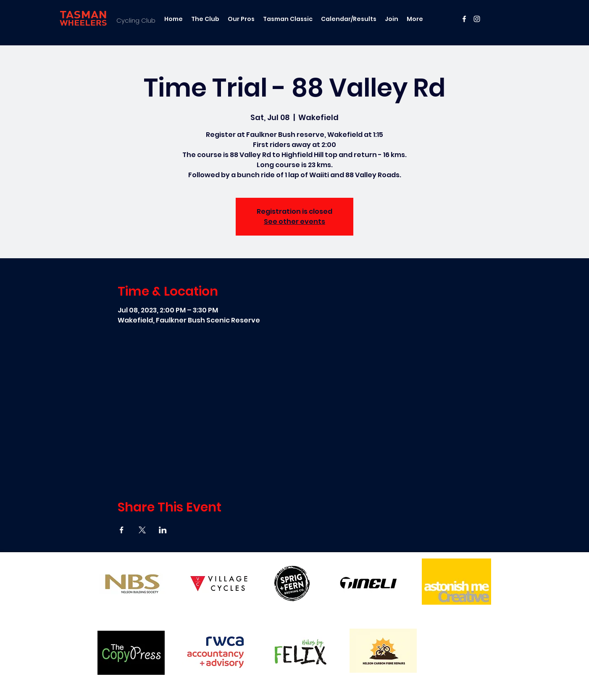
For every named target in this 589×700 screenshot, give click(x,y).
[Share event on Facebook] (122, 530)
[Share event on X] (142, 530)
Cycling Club (136, 20)
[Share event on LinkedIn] (163, 530)
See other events (294, 222)
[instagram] (477, 19)
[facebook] (464, 19)
